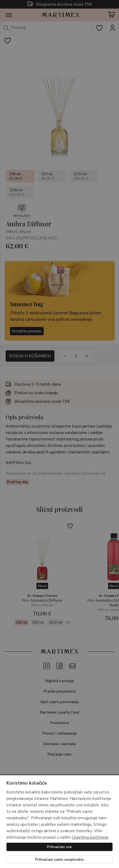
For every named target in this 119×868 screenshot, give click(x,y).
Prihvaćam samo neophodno (59, 860)
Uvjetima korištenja (90, 837)
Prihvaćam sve (59, 847)
